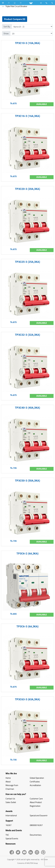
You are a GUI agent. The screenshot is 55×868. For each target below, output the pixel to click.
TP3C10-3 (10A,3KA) (27, 43)
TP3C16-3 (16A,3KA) (27, 116)
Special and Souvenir (39, 815)
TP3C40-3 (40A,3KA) (27, 408)
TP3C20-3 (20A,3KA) (27, 189)
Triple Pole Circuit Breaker (16, 6)
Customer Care (36, 799)
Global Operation (37, 778)
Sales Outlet (11, 802)
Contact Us (10, 799)
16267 (9, 825)
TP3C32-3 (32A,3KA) (27, 335)
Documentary (36, 835)
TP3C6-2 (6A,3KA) (27, 554)
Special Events (12, 838)
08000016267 (36, 825)
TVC (7, 835)
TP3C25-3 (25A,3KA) (27, 262)
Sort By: (7, 26)
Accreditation (35, 785)
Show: (6, 33)
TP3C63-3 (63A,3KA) (27, 699)
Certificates (35, 782)
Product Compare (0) (15, 19)
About (8, 782)
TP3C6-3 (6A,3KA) (27, 626)
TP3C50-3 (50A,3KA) (27, 481)
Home (8, 778)
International (11, 815)
